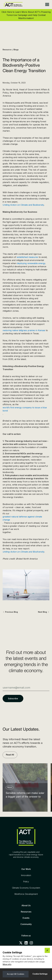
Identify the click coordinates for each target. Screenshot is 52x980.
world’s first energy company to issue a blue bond (25, 409)
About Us (26, 905)
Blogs (16, 50)
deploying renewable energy (31, 263)
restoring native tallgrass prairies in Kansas (24, 330)
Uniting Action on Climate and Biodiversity (23, 205)
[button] (47, 5)
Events (26, 918)
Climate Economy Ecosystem (26, 888)
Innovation (26, 875)
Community (26, 924)
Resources (26, 912)
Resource (7, 50)
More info (7, 964)
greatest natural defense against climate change (22, 518)
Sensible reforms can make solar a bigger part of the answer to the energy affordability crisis (25, 796)
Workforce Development (26, 894)
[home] (13, 5)
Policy (26, 882)
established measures (27, 257)
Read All (10, 755)
